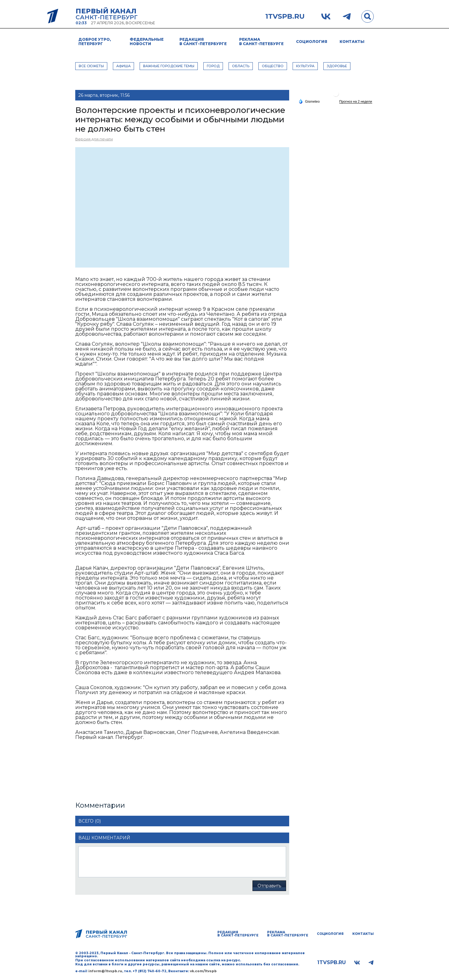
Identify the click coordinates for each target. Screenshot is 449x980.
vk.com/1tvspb (203, 971)
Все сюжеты (91, 66)
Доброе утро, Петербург (95, 42)
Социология (312, 42)
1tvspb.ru (285, 16)
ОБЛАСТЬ (241, 66)
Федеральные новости (147, 42)
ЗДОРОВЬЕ (337, 66)
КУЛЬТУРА (305, 66)
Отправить (269, 886)
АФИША (123, 66)
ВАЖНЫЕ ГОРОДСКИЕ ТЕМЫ (169, 66)
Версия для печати (94, 139)
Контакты (352, 42)
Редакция (203, 42)
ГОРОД (213, 66)
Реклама (261, 42)
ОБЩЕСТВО (273, 66)
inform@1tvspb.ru (105, 971)
